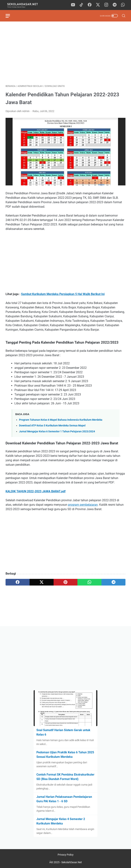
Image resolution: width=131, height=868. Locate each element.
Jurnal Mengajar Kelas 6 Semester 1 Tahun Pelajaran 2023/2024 (57, 431)
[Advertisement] (65, 53)
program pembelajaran (83, 505)
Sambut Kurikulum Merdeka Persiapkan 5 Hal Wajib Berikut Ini (63, 294)
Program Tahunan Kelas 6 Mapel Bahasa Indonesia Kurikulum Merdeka (61, 420)
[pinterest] (66, 582)
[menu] (10, 16)
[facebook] (90, 5)
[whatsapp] (123, 5)
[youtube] (73, 5)
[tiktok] (81, 5)
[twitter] (98, 5)
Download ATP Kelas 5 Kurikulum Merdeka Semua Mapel (52, 426)
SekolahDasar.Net (72, 862)
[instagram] (106, 5)
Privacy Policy (66, 855)
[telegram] (115, 5)
